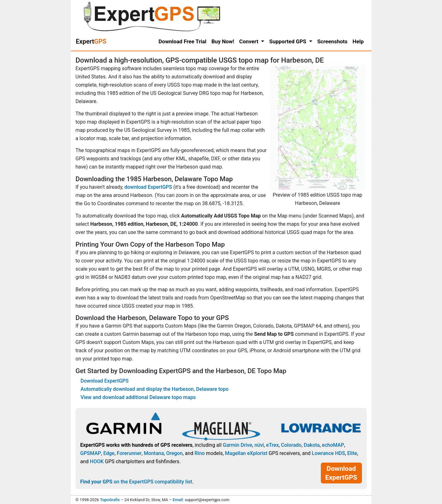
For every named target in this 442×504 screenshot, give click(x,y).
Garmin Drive (237, 445)
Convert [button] (249, 41)
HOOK (97, 461)
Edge (109, 453)
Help (358, 41)
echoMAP (333, 445)
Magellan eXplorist (246, 453)
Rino (200, 453)
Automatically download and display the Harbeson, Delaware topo (155, 389)
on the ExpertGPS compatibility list (136, 482)
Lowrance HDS (328, 453)
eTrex (272, 445)
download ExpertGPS (148, 187)
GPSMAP (91, 453)
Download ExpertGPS (105, 381)
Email (178, 500)
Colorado (291, 445)
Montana (154, 453)
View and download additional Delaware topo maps (138, 397)
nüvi (259, 445)
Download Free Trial (182, 41)
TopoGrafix (110, 500)
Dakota (312, 445)
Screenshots (333, 41)
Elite (352, 453)
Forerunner (129, 453)
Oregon (174, 453)
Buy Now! (223, 41)
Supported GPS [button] (288, 41)
